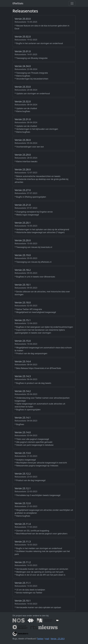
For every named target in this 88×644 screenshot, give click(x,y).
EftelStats (18, 3)
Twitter (40, 639)
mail (47, 639)
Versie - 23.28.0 (58, 639)
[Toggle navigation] (72, 3)
